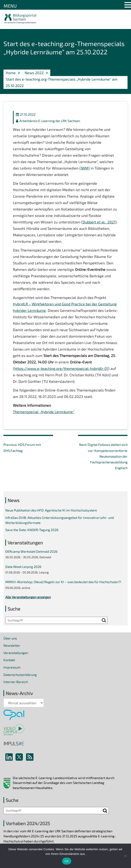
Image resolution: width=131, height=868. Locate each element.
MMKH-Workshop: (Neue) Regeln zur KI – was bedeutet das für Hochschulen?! (63, 582)
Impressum (12, 667)
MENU (10, 6)
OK (67, 861)
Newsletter (12, 645)
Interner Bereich (16, 682)
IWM (85, 168)
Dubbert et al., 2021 (99, 222)
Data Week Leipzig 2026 (23, 567)
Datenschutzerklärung (20, 675)
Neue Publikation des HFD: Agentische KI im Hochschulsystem (51, 510)
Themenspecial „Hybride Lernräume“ (44, 412)
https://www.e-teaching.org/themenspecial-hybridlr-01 (61, 368)
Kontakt (9, 660)
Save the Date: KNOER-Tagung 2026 (32, 530)
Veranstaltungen (16, 653)
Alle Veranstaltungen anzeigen (28, 597)
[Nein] (125, 856)
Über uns (10, 638)
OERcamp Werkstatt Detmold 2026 (31, 551)
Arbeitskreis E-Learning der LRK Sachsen (48, 121)
